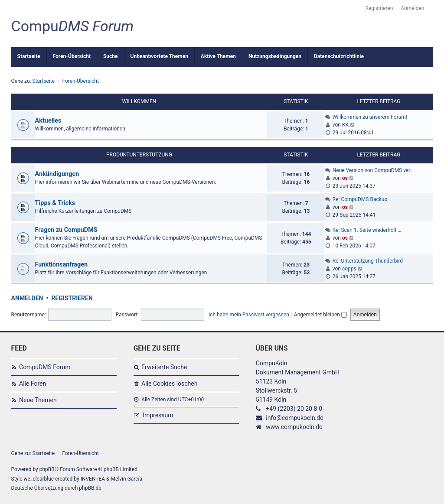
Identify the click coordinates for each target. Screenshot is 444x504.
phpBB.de (90, 488)
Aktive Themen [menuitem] (218, 56)
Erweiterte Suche (164, 367)
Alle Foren (33, 384)
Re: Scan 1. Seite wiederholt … (367, 230)
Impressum (158, 415)
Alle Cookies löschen (169, 384)
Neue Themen (38, 400)
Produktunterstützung (139, 155)
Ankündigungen (57, 174)
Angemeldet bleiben (320, 315)
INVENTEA (93, 479)
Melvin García (127, 479)
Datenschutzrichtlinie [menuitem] (339, 56)
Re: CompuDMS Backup (360, 199)
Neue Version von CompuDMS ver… (373, 170)
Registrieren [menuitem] (379, 8)
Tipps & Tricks (55, 203)
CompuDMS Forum (45, 367)
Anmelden (27, 298)
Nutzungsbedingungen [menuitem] (275, 56)
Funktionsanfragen (62, 265)
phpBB (47, 469)
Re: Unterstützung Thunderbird (368, 261)
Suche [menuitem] (111, 56)
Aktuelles (48, 121)
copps (349, 269)
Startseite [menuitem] (29, 56)
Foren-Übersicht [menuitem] (72, 56)
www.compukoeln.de (294, 427)
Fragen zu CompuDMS (66, 230)
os (345, 178)
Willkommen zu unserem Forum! (370, 117)
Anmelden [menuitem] (412, 8)
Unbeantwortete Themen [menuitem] (159, 56)
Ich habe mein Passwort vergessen (249, 315)
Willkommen (139, 101)
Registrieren (72, 298)
